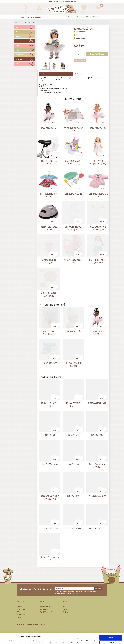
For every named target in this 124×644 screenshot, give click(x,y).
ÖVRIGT (26, 64)
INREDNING (26, 37)
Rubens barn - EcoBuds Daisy (50, 528)
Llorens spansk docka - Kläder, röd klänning (50, 333)
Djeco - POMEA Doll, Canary (50, 464)
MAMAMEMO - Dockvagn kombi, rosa (73, 261)
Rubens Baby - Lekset (50, 435)
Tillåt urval (111, 634)
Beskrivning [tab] (43, 74)
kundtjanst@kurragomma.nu (52, 612)
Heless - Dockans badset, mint (73, 194)
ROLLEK (26, 50)
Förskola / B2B (21, 614)
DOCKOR (26, 32)
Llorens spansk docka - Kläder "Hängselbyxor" (73, 365)
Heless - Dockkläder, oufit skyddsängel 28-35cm (98, 228)
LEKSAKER (26, 41)
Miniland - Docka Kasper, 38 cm (50, 404)
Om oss (19, 617)
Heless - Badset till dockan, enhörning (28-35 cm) (73, 162)
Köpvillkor (19, 607)
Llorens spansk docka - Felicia (97, 496)
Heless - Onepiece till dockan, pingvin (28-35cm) (73, 228)
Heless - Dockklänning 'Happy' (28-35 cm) (49, 195)
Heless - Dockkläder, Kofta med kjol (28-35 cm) (98, 261)
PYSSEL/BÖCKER (26, 60)
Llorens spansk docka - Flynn (97, 403)
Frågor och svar (21, 609)
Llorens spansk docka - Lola (97, 528)
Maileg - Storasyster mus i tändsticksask (97, 466)
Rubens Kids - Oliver (73, 496)
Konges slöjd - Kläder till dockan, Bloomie (49, 294)
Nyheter (65, 609)
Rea (64, 607)
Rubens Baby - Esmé (73, 464)
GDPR (18, 612)
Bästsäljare (66, 612)
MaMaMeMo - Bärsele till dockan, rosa (49, 261)
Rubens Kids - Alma (73, 435)
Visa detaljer (86, 641)
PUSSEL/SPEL (26, 55)
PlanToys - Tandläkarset (50, 363)
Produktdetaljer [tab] (79, 74)
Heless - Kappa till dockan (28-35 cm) (98, 195)
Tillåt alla (111, 628)
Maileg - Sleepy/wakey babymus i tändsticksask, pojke (50, 498)
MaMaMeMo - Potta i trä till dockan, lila (73, 404)
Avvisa (111, 639)
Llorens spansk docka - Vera (98, 128)
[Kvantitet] (79, 54)
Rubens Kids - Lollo (97, 435)
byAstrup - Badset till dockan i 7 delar (73, 129)
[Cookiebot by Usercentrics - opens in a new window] (10, 641)
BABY (26, 27)
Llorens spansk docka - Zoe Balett (49, 129)
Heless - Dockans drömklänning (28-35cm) (98, 162)
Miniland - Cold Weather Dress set (50, 559)
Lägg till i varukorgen (97, 54)
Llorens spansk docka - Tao (73, 331)
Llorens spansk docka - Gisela (73, 528)
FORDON (26, 46)
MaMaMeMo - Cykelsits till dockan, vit (49, 162)
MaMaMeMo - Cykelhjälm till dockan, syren (49, 228)
